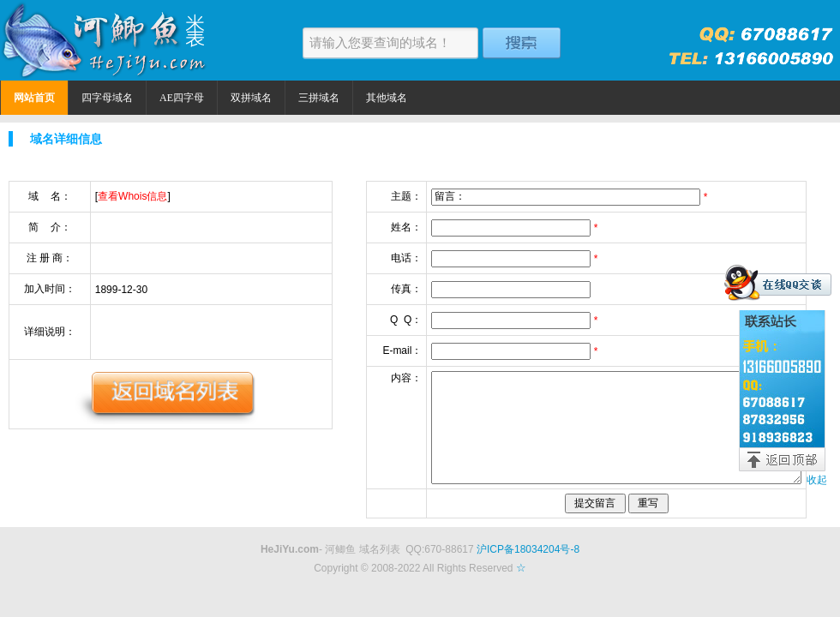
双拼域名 (251, 98)
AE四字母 (182, 98)
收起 (817, 480)
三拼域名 (319, 98)
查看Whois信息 (132, 196)
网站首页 (34, 98)
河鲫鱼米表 (107, 40)
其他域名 (387, 98)
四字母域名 (107, 98)
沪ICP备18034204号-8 (528, 549)
